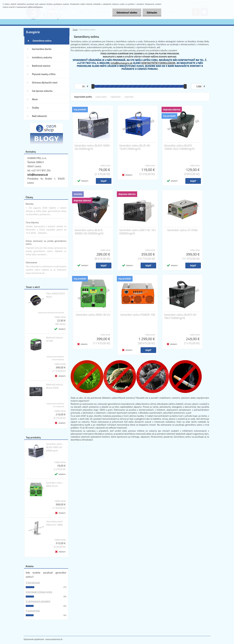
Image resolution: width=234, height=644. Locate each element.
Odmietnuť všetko (127, 12)
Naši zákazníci (39, 116)
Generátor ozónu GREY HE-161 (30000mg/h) (138, 232)
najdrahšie (116, 97)
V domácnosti (33, 582)
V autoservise (33, 611)
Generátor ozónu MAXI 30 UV (54, 484)
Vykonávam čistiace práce (39, 592)
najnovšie (129, 97)
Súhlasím (152, 12)
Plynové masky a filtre (44, 74)
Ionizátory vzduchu (42, 57)
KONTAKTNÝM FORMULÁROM (158, 63)
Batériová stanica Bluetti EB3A (55, 386)
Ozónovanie (31, 262)
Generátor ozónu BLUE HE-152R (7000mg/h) (135, 147)
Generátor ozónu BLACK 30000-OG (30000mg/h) (89, 232)
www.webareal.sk (54, 639)
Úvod (75, 30)
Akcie (35, 99)
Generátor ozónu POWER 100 (138, 315)
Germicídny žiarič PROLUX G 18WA (54, 523)
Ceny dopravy (32, 222)
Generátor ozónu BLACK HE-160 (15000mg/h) (181, 316)
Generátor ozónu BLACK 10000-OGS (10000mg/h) (179, 147)
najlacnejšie (101, 97)
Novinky (30, 204)
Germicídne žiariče (42, 49)
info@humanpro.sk (38, 175)
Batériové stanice (41, 66)
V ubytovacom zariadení (38, 601)
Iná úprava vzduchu (42, 91)
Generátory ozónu (42, 41)
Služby (35, 108)
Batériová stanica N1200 (55, 339)
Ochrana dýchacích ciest (45, 83)
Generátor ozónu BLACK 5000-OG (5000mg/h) (54, 447)
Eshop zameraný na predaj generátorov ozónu (46, 242)
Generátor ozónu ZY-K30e (182, 230)
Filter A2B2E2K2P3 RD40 (56, 295)
